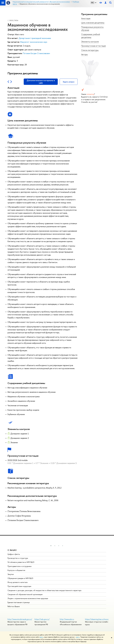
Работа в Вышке (14, 606)
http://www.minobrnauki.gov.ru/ (20, 619)
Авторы (84, 54)
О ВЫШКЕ (12, 550)
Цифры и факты (14, 554)
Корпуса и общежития (16, 570)
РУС (92, 3)
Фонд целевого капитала (18, 582)
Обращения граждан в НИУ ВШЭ (20, 578)
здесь (42, 637)
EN (96, 3)
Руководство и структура (18, 558)
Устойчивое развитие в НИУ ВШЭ (21, 562)
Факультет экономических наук (34, 42)
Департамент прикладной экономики (35, 38)
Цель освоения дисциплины (93, 23)
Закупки (11, 574)
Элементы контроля (90, 42)
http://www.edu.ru (67, 619)
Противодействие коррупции (19, 586)
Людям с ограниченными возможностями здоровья (28, 598)
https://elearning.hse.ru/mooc (97, 619)
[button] (51, 546)
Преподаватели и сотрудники (20, 566)
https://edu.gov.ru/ (42, 619)
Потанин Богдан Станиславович (36, 53)
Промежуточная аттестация (93, 46)
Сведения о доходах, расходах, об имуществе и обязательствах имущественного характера (44, 590)
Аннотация (86, 18)
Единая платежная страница (19, 602)
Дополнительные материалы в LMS (41, 82)
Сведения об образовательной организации (25, 594)
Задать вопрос (69, 82)
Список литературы (90, 50)
